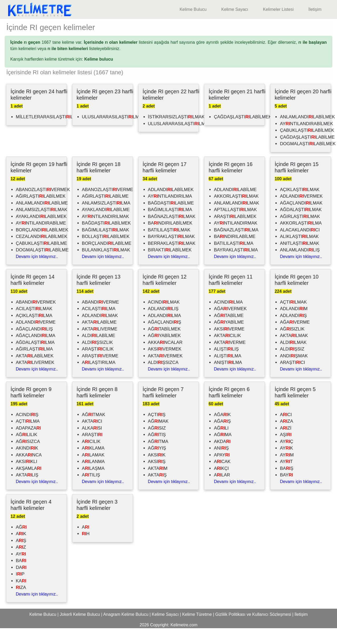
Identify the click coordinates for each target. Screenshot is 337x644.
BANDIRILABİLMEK (170, 239)
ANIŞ (221, 464)
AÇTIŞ (157, 430)
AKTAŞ (157, 491)
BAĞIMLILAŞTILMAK (106, 246)
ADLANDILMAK (100, 331)
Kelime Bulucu (193, 9)
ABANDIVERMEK (36, 318)
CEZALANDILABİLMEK (42, 252)
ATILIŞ (91, 491)
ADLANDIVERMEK (301, 212)
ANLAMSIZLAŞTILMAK (42, 225)
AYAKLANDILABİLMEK (41, 232)
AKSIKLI (26, 477)
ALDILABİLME (99, 351)
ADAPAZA (28, 444)
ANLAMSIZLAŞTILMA (106, 219)
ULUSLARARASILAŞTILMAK (113, 133)
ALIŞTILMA (227, 372)
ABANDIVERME (100, 318)
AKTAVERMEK (165, 372)
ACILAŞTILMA (99, 325)
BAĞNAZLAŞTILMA (236, 246)
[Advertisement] (168, 27)
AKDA (222, 457)
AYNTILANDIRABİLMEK (306, 140)
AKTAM (158, 484)
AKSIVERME (229, 345)
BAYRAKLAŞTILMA (236, 266)
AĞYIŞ (157, 464)
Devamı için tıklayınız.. (37, 272)
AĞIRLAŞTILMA (34, 365)
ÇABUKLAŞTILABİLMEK (307, 146)
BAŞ (287, 484)
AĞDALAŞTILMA (35, 358)
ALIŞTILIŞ (226, 365)
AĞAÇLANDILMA (36, 351)
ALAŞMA (93, 484)
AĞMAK (158, 437)
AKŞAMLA (29, 484)
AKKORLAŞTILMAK (236, 212)
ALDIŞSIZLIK (97, 358)
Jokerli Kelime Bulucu (80, 630)
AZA (286, 437)
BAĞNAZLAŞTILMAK (172, 232)
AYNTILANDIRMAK (236, 239)
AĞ (21, 543)
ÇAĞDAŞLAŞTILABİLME (307, 153)
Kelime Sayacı (235, 9)
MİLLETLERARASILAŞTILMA (48, 133)
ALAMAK (93, 471)
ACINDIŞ (27, 430)
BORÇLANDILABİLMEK (42, 246)
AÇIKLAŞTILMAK (300, 205)
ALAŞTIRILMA (99, 378)
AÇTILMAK (293, 318)
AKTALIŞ (27, 491)
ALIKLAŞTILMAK (299, 252)
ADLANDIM (294, 325)
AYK (286, 464)
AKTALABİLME (99, 338)
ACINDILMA (228, 318)
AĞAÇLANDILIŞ (34, 345)
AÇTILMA (28, 437)
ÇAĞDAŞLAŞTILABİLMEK (243, 133)
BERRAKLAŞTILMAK (172, 259)
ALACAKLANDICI (300, 246)
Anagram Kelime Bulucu (126, 630)
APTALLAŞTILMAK (235, 225)
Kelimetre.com (184, 641)
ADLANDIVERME (36, 338)
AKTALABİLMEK (35, 372)
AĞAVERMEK (230, 325)
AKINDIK (27, 464)
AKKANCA (29, 471)
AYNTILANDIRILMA (170, 212)
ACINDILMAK (164, 318)
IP (20, 590)
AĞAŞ (222, 437)
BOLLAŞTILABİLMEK (106, 252)
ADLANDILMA (165, 331)
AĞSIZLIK (292, 345)
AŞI (286, 450)
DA (21, 583)
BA (21, 576)
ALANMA (93, 477)
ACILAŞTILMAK (34, 325)
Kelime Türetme (197, 630)
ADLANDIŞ (293, 331)
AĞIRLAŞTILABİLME (105, 212)
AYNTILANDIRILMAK (105, 232)
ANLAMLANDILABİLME (42, 219)
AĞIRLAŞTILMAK (300, 232)
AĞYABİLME (229, 338)
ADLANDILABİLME (235, 205)
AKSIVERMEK (165, 365)
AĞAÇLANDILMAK (301, 219)
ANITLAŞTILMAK (299, 259)
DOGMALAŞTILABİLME (42, 266)
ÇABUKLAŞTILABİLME (41, 259)
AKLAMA (93, 464)
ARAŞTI (92, 450)
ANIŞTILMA (228, 378)
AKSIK (157, 471)
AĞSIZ (157, 444)
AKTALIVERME (100, 345)
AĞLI (221, 444)
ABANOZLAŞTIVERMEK (43, 205)
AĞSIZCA (28, 457)
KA (21, 597)
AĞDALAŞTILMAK (301, 225)
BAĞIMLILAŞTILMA (170, 225)
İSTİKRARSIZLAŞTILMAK (176, 133)
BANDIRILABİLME (235, 252)
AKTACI (92, 437)
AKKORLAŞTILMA (301, 239)
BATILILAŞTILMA (234, 259)
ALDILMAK (293, 358)
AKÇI (221, 484)
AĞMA (223, 450)
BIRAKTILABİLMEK (170, 266)
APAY (222, 471)
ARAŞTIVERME (100, 372)
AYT (286, 477)
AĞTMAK (94, 430)
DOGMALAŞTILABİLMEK (308, 160)
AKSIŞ (157, 477)
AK (21, 550)
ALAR (222, 491)
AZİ (286, 444)
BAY (286, 491)
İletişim (315, 9)
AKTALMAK (294, 351)
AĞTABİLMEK (164, 345)
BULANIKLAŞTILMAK (106, 266)
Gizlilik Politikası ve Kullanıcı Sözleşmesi (253, 630)
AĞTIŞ (157, 450)
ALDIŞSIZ (292, 365)
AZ (21, 563)
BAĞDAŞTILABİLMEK (106, 239)
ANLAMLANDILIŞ (300, 266)
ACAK (222, 477)
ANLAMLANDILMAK (236, 219)
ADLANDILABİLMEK (171, 205)
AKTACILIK (227, 351)
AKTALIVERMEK (35, 378)
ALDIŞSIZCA (163, 378)
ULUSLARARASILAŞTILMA (178, 140)
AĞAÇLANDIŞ (165, 338)
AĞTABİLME (229, 331)
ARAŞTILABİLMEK (235, 232)
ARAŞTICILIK (98, 365)
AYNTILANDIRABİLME (41, 239)
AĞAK (222, 430)
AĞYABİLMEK (164, 351)
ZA (21, 603)
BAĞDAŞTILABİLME (171, 219)
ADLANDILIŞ (163, 325)
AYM (287, 471)
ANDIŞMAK (294, 372)
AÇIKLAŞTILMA (34, 331)
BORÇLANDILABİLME (107, 259)
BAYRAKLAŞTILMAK (171, 252)
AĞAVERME (295, 338)
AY (21, 570)
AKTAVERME (230, 358)
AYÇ (287, 457)
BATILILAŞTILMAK (169, 246)
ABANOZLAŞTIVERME (108, 205)
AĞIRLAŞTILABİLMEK (41, 212)
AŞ (21, 556)
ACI (286, 430)
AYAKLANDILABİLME (106, 225)
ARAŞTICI (292, 378)
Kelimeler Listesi (278, 9)
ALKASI (92, 444)
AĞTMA (158, 457)
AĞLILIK (26, 450)
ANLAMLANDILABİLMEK (307, 133)
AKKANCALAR (165, 358)
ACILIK (91, 457)
